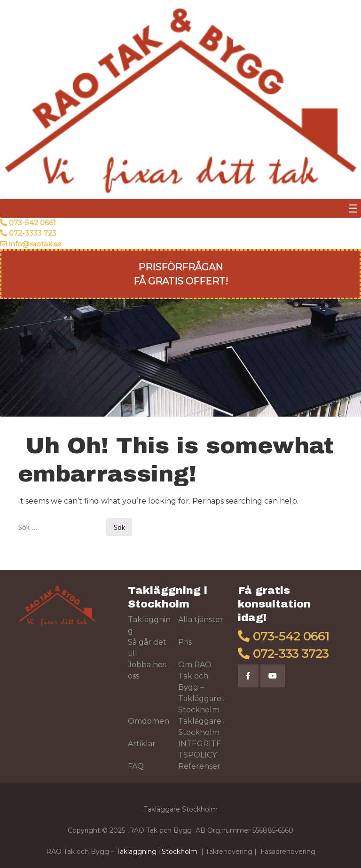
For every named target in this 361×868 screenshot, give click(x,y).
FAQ (136, 766)
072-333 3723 (291, 654)
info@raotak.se (35, 244)
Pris (185, 642)
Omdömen (149, 721)
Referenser (199, 766)
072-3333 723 (33, 233)
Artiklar (142, 744)
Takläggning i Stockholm (157, 852)
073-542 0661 (32, 223)
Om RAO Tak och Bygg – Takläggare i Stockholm (201, 687)
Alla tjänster (201, 619)
